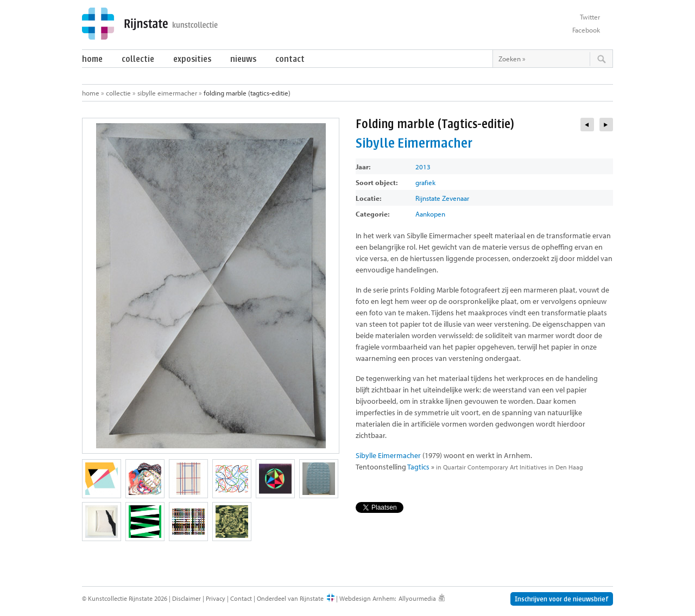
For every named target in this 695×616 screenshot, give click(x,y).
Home (92, 59)
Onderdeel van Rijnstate (290, 598)
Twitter (590, 17)
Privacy (216, 598)
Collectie (138, 59)
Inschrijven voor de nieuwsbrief (562, 599)
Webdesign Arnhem (367, 598)
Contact (290, 59)
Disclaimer (187, 598)
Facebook (586, 30)
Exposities (192, 59)
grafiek (425, 182)
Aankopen (430, 214)
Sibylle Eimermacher (167, 93)
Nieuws (243, 59)
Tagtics (418, 467)
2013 (423, 167)
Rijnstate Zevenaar (442, 198)
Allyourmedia (417, 598)
